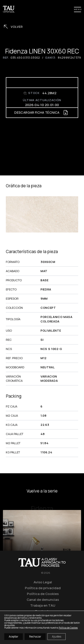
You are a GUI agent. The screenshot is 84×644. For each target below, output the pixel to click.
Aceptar (14, 637)
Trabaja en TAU (43, 605)
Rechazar (35, 637)
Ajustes (57, 637)
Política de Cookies (43, 594)
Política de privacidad (43, 588)
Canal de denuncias (43, 599)
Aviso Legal (43, 582)
